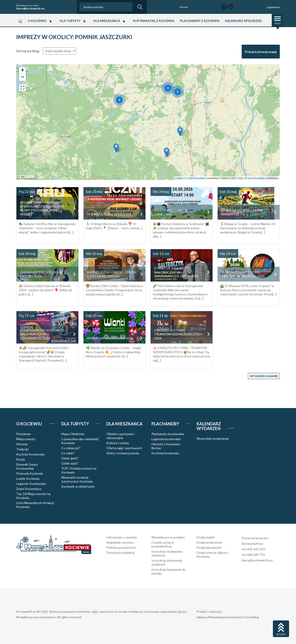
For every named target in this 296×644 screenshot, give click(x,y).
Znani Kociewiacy (29, 489)
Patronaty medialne (120, 553)
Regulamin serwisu (120, 542)
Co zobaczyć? (71, 448)
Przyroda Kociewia (29, 473)
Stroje (21, 459)
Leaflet (179, 178)
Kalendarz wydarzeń (243, 21)
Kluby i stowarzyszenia (123, 453)
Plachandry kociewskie (168, 434)
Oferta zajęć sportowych (124, 448)
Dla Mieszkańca (107, 21)
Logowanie (273, 7)
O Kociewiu (37, 21)
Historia (22, 444)
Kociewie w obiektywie (78, 486)
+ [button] (23, 71)
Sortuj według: (28, 51)
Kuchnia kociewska (165, 453)
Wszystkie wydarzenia (213, 438)
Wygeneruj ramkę (264, 376)
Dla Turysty (70, 21)
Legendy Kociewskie (31, 484)
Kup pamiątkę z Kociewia (154, 21)
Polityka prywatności (121, 547)
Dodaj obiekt (206, 537)
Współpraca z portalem (168, 537)
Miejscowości (26, 439)
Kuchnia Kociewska (30, 454)
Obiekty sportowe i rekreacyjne (120, 436)
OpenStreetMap (196, 178)
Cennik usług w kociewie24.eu (163, 544)
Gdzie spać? (70, 463)
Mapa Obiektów (73, 434)
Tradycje (22, 449)
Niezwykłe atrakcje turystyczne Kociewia (77, 479)
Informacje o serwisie (122, 537)
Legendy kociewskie (166, 439)
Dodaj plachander (209, 547)
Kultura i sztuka (118, 443)
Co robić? (68, 453)
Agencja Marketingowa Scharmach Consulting (228, 617)
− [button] (23, 77)
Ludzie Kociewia (28, 478)
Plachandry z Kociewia (200, 21)
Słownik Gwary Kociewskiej (27, 466)
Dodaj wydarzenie (209, 542)
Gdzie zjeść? (70, 458)
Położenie (23, 434)
